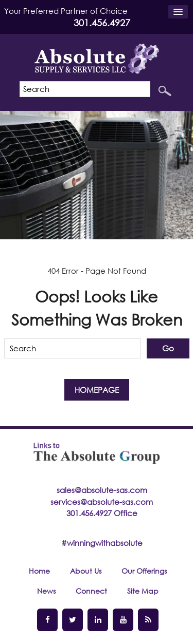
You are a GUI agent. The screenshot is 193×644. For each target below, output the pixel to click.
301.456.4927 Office (102, 513)
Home (39, 571)
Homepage (97, 390)
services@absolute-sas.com (102, 502)
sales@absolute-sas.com (102, 490)
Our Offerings (144, 571)
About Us (86, 571)
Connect (91, 591)
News (46, 591)
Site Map (143, 591)
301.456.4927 (102, 23)
